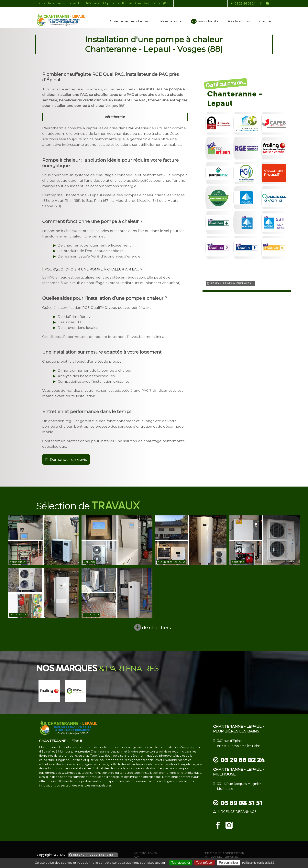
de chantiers (156, 627)
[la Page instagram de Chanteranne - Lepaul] (265, 4)
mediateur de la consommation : (224, 853)
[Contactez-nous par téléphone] (243, 4)
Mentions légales (145, 853)
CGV (137, 857)
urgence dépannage (237, 812)
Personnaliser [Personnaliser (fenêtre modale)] (229, 863)
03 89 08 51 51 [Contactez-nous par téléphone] (242, 803)
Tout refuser (204, 863)
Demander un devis (68, 459)
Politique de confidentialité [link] (258, 863)
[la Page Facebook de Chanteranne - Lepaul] (258, 4)
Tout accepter (181, 863)
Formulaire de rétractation (222, 857)
